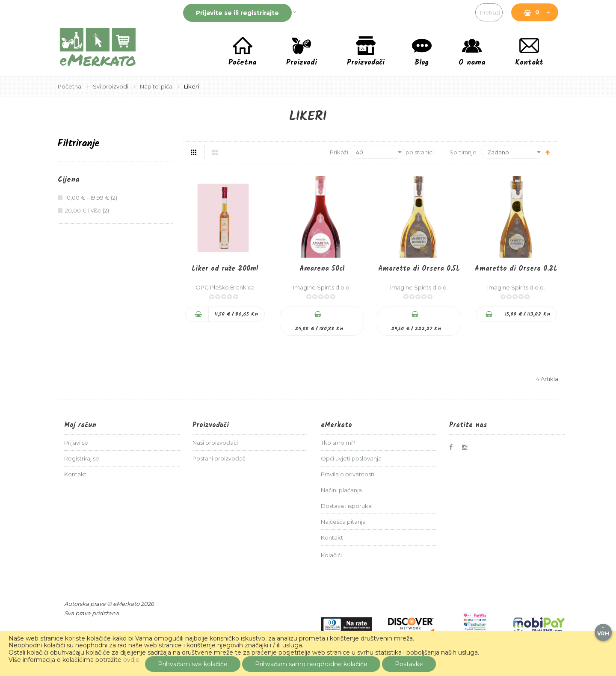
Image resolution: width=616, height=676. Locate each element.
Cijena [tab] (68, 180)
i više (88, 210)
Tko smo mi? (338, 443)
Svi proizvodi (111, 86)
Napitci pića (157, 86)
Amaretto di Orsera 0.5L (419, 269)
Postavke (409, 664)
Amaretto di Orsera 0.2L (516, 269)
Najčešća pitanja (343, 522)
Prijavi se (76, 443)
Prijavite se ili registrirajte (237, 13)
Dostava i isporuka (346, 506)
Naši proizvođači (215, 443)
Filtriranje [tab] (79, 144)
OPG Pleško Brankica (225, 287)
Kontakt (75, 474)
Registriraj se (82, 458)
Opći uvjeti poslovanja (351, 458)
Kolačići (331, 555)
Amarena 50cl (322, 269)
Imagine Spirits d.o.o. (322, 287)
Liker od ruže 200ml (225, 269)
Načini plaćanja (341, 490)
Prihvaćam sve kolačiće (193, 664)
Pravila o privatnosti (348, 474)
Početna (70, 86)
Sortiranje (463, 152)
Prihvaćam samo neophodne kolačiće (311, 664)
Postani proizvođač (219, 458)
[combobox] (434, 12)
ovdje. (132, 660)
